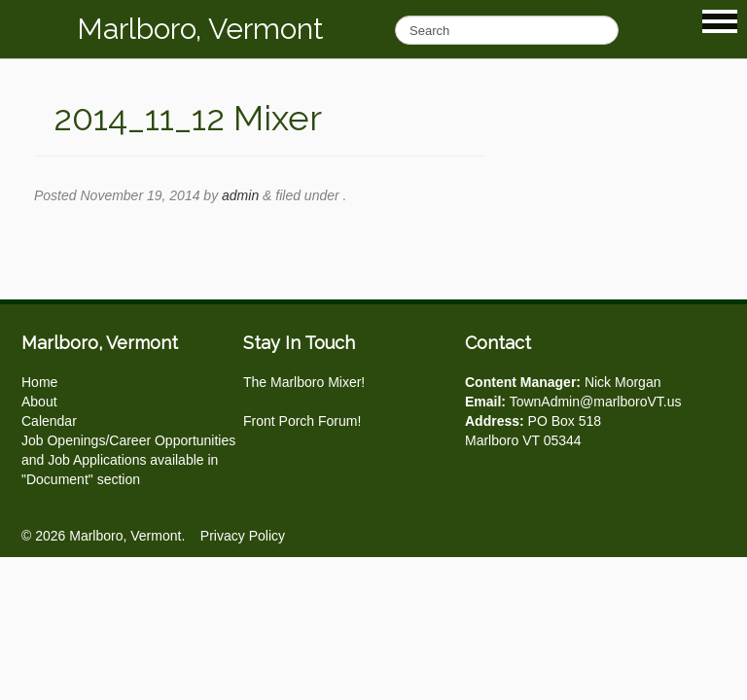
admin (240, 195)
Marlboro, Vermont (200, 29)
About (39, 402)
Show (720, 21)
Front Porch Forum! (302, 421)
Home (39, 382)
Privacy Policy (243, 536)
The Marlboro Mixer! (304, 382)
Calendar (49, 421)
